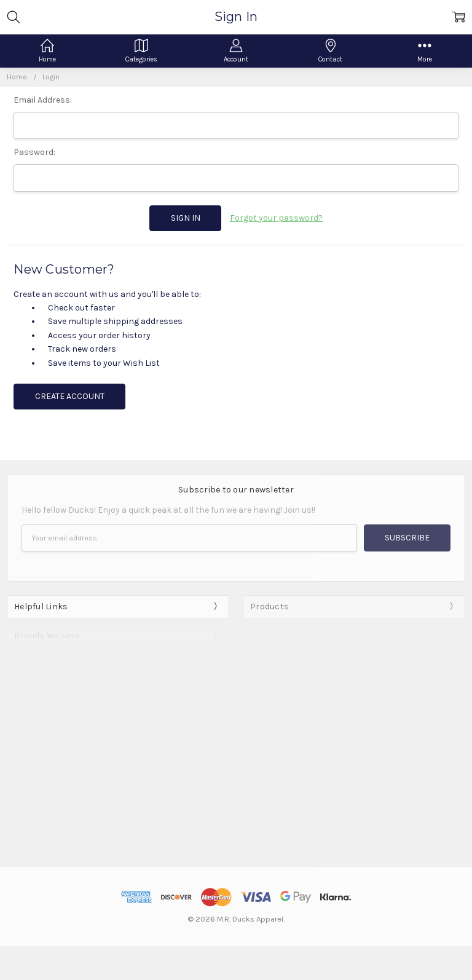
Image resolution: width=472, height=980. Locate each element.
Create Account (70, 396)
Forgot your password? (276, 218)
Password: (34, 152)
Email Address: (43, 100)
